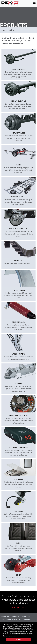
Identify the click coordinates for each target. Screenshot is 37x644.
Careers (26, 619)
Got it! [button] (18, 640)
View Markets (17, 608)
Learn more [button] (12, 636)
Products (11, 30)
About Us (5, 616)
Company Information (11, 619)
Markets (16, 616)
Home (3, 30)
